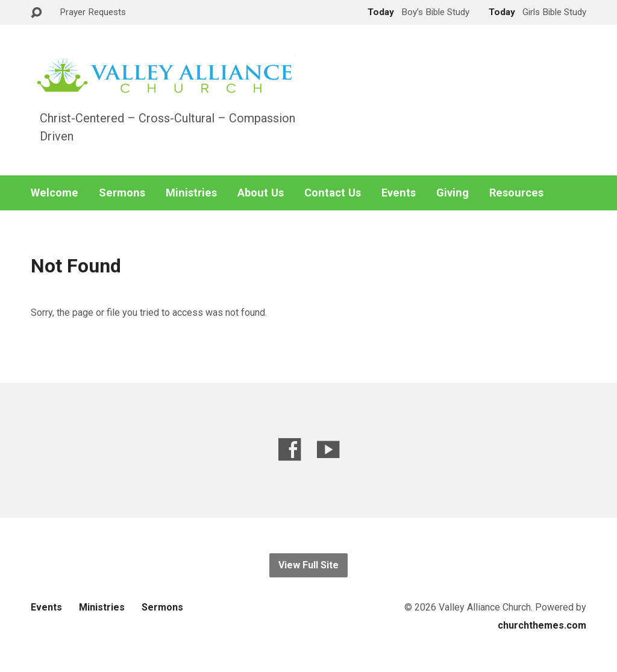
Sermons (122, 193)
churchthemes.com (542, 625)
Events (399, 193)
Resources (516, 193)
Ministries (191, 193)
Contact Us (333, 193)
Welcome (55, 193)
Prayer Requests (93, 12)
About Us (261, 193)
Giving (453, 193)
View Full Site (308, 565)
